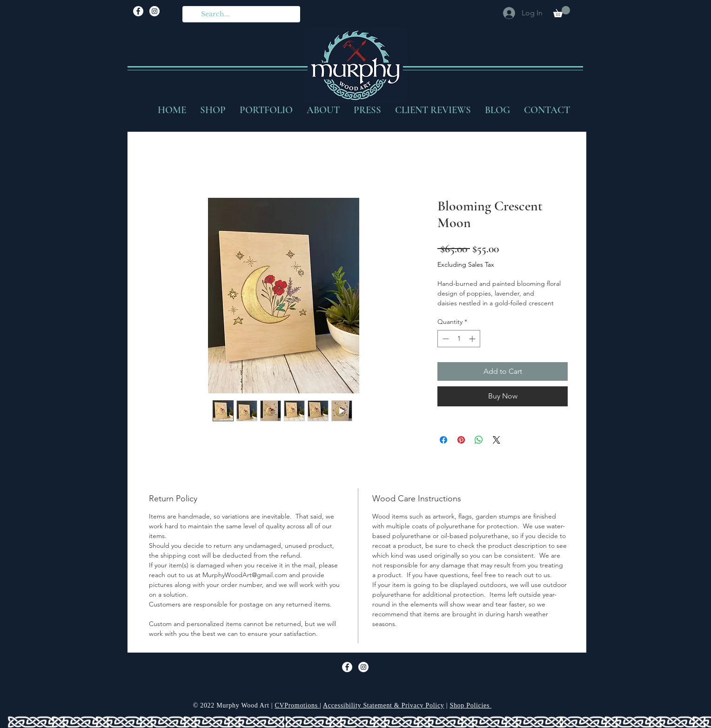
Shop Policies (470, 705)
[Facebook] (138, 11)
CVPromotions (297, 705)
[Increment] (473, 339)
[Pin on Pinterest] (461, 440)
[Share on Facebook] (443, 440)
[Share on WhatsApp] (479, 440)
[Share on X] (496, 440)
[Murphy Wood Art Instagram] (154, 11)
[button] (562, 12)
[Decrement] (445, 339)
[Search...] (241, 14)
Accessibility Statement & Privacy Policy (384, 705)
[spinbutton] (459, 339)
